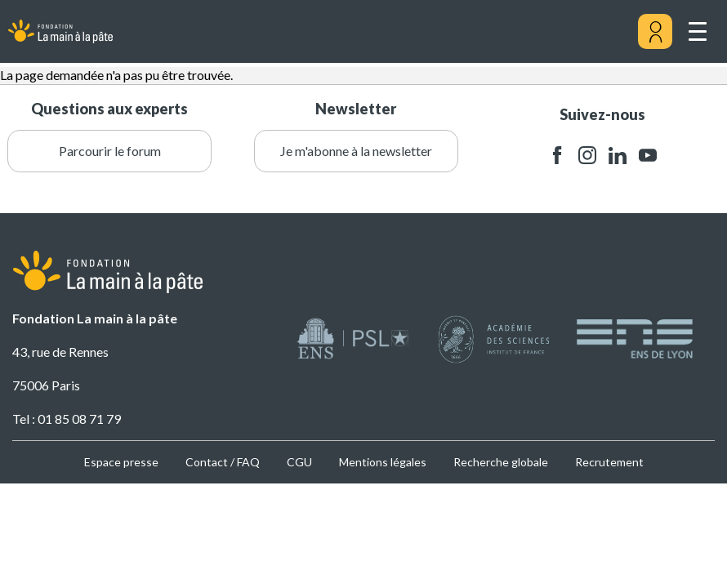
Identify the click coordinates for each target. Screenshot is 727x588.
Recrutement (609, 462)
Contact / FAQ (223, 462)
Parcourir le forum (110, 151)
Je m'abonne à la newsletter (356, 151)
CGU (299, 462)
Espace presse (121, 462)
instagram (587, 156)
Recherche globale (501, 462)
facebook (557, 156)
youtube (648, 156)
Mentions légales (383, 462)
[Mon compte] (655, 32)
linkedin (618, 156)
